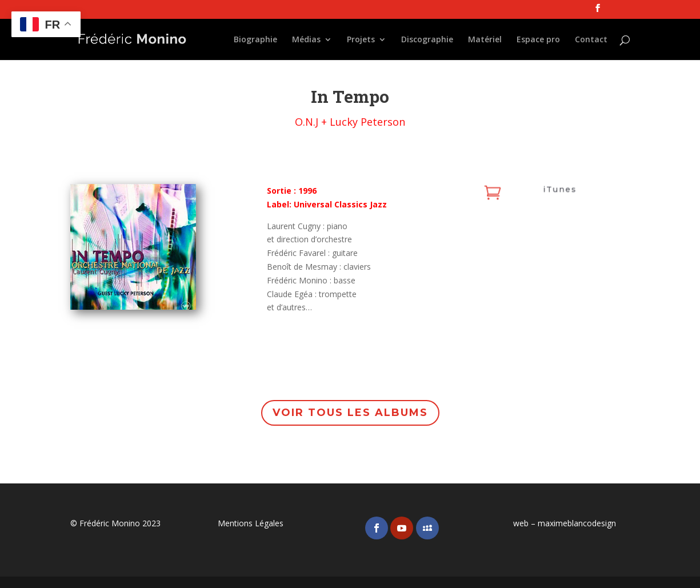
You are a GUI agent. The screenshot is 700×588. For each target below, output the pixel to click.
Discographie (427, 40)
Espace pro (538, 40)
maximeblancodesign (577, 523)
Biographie (255, 40)
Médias (306, 40)
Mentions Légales (251, 523)
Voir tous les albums (350, 413)
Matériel (485, 40)
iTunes (558, 190)
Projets (361, 40)
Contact (591, 40)
